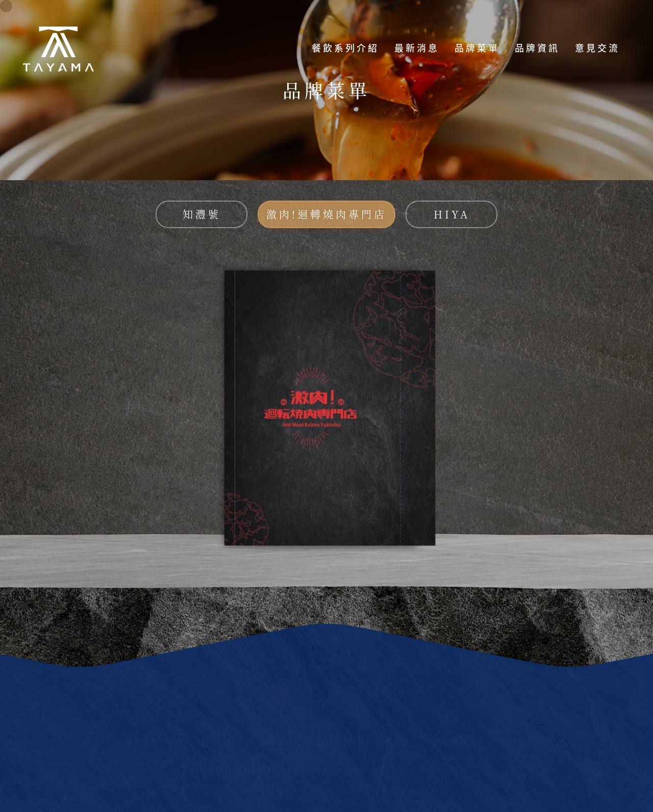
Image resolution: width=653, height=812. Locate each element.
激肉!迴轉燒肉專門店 (326, 214)
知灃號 (202, 214)
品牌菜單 (477, 48)
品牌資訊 (537, 48)
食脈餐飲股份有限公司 (59, 48)
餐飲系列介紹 (345, 48)
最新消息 (417, 48)
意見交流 (597, 48)
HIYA (452, 214)
